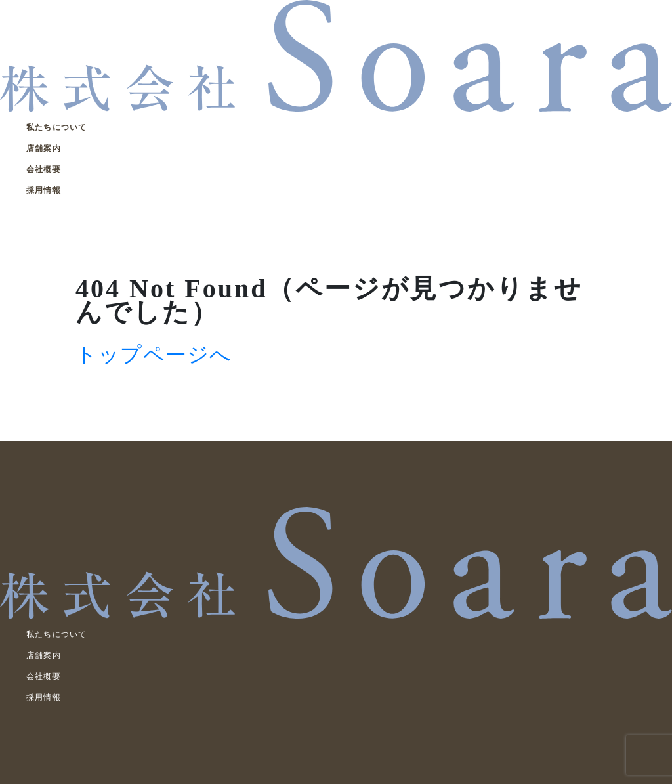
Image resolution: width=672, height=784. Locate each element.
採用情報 (44, 190)
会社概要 (44, 169)
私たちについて (56, 127)
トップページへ (154, 355)
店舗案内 (44, 148)
